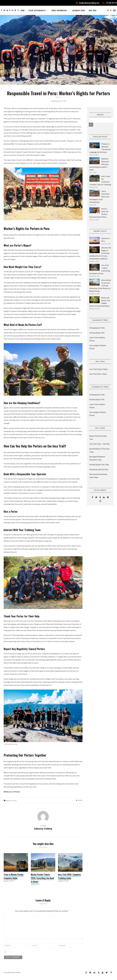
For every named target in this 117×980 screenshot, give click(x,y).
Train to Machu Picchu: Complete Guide (14, 880)
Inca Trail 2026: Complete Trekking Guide (69, 880)
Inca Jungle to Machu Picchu (98, 351)
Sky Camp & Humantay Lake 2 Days (98, 480)
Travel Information (59, 10)
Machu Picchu (11, 805)
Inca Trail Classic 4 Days (98, 373)
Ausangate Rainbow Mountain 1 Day (97, 462)
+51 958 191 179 (110, 3)
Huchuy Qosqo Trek (97, 337)
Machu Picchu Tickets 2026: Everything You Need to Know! (42, 882)
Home (23, 10)
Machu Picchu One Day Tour (98, 442)
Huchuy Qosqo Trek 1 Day (99, 469)
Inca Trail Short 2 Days (98, 378)
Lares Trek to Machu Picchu (97, 343)
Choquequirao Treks (97, 332)
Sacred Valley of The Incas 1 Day (99, 454)
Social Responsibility (37, 10)
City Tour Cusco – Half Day (99, 448)
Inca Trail (93, 10)
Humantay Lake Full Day (99, 473)
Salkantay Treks (78, 10)
